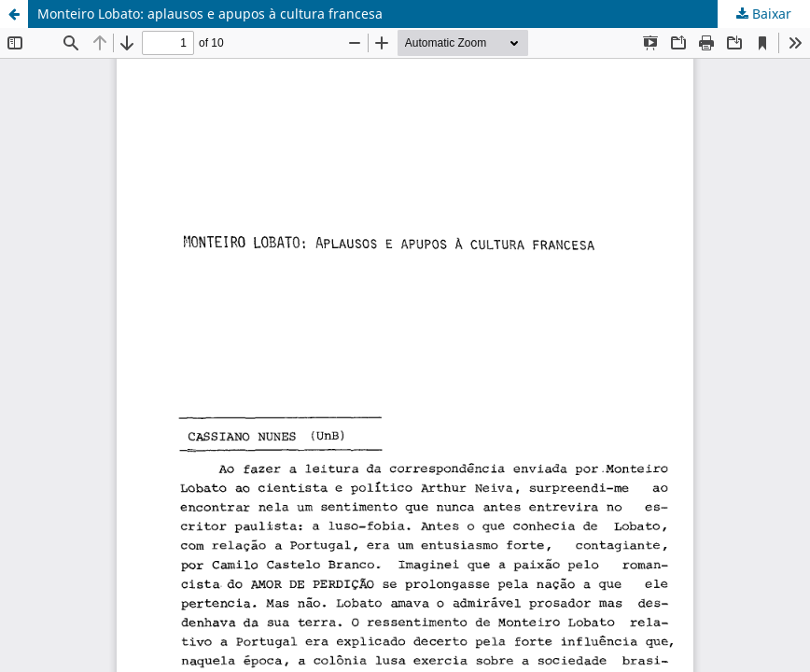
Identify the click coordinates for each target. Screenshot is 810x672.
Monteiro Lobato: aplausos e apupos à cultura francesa (210, 14)
